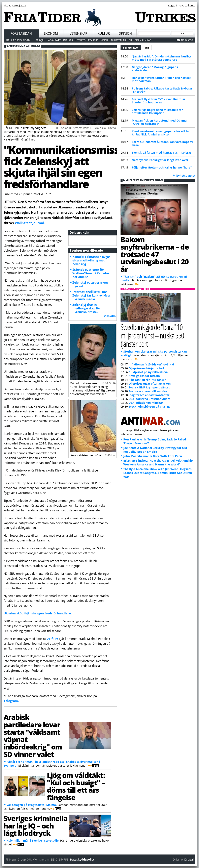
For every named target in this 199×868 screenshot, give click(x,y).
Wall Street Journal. (30, 223)
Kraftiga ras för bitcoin (144, 376)
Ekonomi (51, 33)
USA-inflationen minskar (146, 403)
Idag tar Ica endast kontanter (149, 395)
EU (130, 40)
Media (104, 40)
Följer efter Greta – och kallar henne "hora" (162, 167)
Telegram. (11, 701)
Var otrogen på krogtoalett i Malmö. (32, 805)
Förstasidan (21, 33)
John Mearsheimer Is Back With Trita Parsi (153, 456)
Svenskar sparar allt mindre (148, 391)
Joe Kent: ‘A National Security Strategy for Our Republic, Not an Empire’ (155, 450)
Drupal (189, 859)
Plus (146, 48)
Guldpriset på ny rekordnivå (148, 372)
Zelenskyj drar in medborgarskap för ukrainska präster (86, 308)
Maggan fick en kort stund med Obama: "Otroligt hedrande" (160, 122)
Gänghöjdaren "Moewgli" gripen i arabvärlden (155, 69)
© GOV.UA (109, 383)
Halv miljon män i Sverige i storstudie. (33, 840)
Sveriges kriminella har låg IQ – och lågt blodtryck (36, 826)
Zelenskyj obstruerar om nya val (90, 284)
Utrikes (80, 40)
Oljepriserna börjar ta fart (146, 368)
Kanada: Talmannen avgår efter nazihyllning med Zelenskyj (91, 260)
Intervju (38, 40)
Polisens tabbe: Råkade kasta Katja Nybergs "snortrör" (162, 90)
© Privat (110, 455)
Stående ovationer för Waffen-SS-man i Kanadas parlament (91, 273)
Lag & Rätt (54, 40)
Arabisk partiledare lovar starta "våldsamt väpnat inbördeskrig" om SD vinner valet (33, 736)
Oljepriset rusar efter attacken (150, 384)
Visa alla (110, 316)
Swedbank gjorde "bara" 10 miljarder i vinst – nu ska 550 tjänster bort (152, 335)
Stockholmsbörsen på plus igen (150, 406)
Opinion (125, 33)
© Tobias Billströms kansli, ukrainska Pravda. (86, 128)
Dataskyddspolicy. (83, 859)
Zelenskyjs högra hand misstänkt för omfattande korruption (157, 111)
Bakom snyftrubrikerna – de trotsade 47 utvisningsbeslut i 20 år (155, 254)
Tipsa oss (187, 40)
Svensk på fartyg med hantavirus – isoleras (162, 152)
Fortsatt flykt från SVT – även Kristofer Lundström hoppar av (159, 101)
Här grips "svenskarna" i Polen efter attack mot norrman (162, 79)
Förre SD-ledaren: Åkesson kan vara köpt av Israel (162, 143)
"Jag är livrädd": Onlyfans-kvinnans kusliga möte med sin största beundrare (161, 58)
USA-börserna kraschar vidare (149, 399)
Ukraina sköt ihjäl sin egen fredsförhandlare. (38, 613)
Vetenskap (78, 33)
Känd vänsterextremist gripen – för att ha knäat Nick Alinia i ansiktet (161, 133)
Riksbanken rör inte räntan (147, 380)
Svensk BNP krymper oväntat (149, 387)
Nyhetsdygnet (186, 175)
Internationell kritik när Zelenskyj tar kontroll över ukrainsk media (92, 295)
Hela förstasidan (18, 40)
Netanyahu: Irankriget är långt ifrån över (160, 160)
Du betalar (119, 40)
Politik (93, 40)
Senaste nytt (132, 47)
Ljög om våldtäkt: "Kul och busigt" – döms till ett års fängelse (76, 786)
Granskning (143, 40)
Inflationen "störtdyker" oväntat (151, 364)
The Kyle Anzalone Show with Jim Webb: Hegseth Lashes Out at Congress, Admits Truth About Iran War (158, 473)
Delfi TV (52, 639)
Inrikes (68, 40)
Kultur (104, 33)
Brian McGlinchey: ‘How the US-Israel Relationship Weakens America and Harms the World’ (158, 462)
